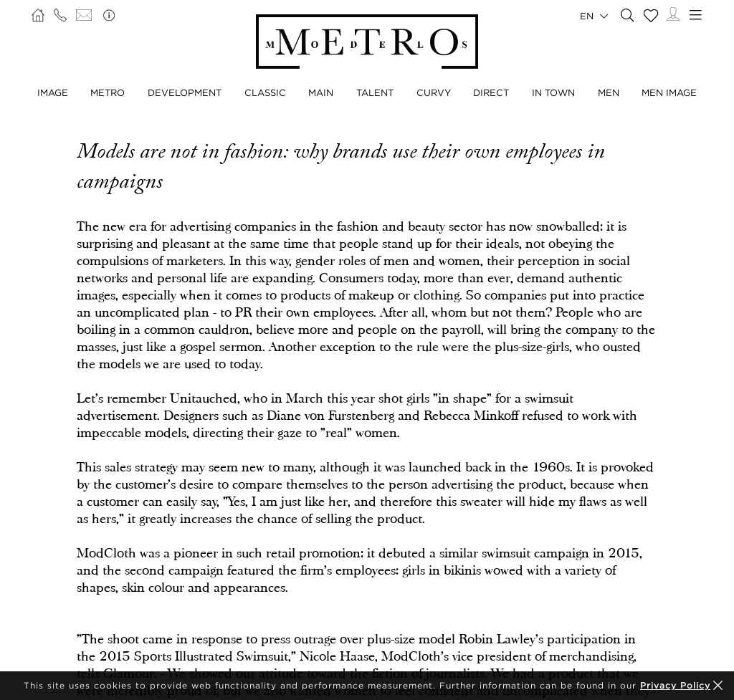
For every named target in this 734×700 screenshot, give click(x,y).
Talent (375, 92)
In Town (553, 92)
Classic (265, 92)
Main (321, 92)
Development (185, 92)
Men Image (669, 92)
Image (53, 92)
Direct (491, 92)
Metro (108, 92)
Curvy (434, 92)
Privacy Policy (675, 685)
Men (609, 92)
